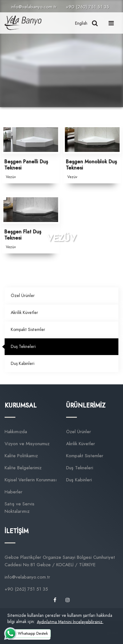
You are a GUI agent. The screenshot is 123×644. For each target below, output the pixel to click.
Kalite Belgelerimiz (23, 468)
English (81, 23)
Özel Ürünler (23, 296)
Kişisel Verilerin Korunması (31, 480)
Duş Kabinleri (23, 364)
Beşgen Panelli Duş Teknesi (26, 165)
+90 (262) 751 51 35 (87, 7)
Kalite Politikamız (21, 456)
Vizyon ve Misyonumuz (27, 444)
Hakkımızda (16, 432)
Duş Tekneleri (23, 347)
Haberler (14, 492)
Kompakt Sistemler (28, 330)
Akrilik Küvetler (24, 313)
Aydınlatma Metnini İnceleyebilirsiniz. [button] (70, 622)
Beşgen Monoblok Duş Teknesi (91, 165)
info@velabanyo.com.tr (34, 7)
